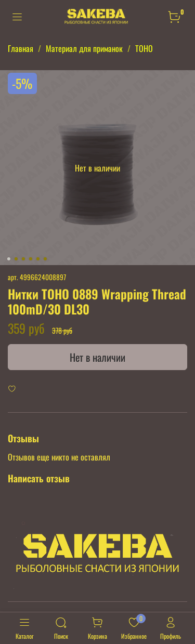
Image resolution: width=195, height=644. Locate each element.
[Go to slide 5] (37, 259)
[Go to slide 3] (23, 259)
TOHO (144, 48)
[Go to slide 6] (45, 259)
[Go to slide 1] (8, 259)
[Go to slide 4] (30, 259)
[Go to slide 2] (16, 259)
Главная (21, 48)
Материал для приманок (84, 48)
